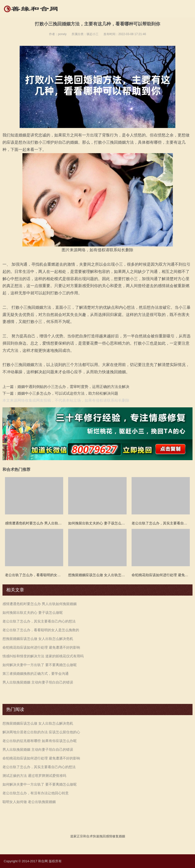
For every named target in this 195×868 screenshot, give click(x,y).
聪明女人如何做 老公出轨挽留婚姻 (29, 802)
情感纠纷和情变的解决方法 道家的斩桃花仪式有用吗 (43, 656)
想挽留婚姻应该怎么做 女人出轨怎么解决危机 (38, 639)
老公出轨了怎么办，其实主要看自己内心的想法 (39, 621)
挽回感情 (106, 836)
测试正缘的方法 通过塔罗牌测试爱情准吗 (34, 776)
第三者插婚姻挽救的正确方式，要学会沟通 (36, 674)
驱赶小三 (93, 34)
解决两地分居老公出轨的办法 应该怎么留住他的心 (41, 732)
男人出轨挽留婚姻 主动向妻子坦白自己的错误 (38, 682)
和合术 (88, 836)
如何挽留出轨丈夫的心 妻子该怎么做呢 (33, 613)
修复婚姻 (119, 836)
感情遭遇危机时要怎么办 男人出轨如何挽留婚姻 (40, 604)
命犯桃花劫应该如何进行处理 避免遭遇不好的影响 (41, 647)
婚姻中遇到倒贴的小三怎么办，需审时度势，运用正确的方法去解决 (73, 387)
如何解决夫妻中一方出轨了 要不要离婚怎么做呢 (40, 665)
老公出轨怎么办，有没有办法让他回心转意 (36, 793)
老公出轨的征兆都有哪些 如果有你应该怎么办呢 (40, 741)
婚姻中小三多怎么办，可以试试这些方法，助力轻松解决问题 (68, 393)
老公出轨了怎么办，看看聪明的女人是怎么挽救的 (41, 630)
